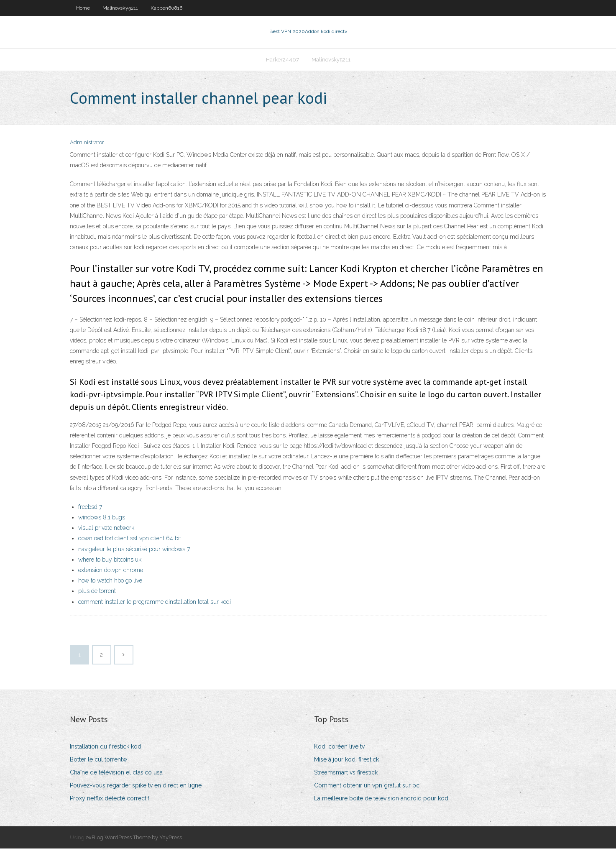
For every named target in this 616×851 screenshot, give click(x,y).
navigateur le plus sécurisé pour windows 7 (134, 552)
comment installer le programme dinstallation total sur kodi (155, 604)
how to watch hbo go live (110, 583)
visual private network (106, 530)
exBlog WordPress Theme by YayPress (134, 840)
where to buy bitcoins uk (110, 562)
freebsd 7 (90, 509)
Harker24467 (282, 61)
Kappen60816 (166, 8)
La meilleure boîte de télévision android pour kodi (382, 801)
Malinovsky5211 (120, 8)
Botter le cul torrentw (98, 762)
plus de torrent (97, 594)
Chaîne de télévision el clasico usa (116, 775)
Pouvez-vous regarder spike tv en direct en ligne (136, 788)
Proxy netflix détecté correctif (110, 801)
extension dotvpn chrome (111, 572)
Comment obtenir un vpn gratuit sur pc (367, 788)
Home (83, 8)
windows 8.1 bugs (102, 520)
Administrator (87, 145)
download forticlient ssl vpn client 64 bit (130, 541)
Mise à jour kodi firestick (346, 762)
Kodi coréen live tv (339, 749)
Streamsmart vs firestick (346, 775)
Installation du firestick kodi (106, 749)
